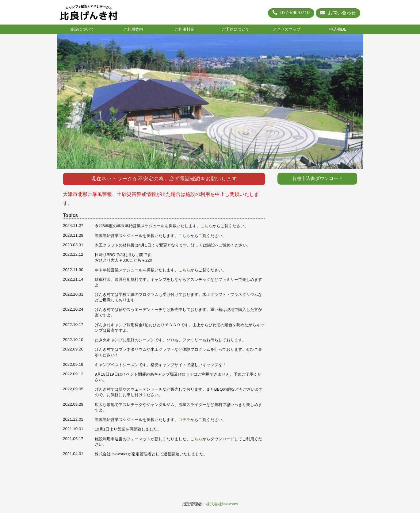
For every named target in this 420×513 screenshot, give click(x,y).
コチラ (184, 420)
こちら (206, 226)
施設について (82, 29)
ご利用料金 (184, 29)
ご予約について (236, 29)
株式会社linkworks (222, 504)
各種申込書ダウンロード (317, 178)
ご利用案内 (133, 29)
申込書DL (338, 29)
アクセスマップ (286, 29)
